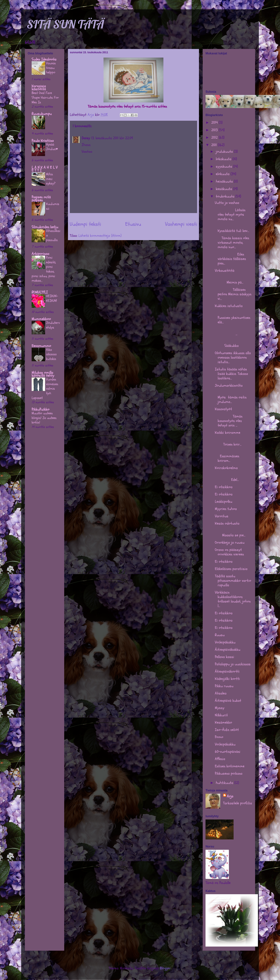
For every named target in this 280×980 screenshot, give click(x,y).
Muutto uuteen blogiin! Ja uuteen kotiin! (44, 418)
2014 (215, 122)
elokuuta (223, 174)
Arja (230, 796)
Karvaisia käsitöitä (39, 88)
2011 (215, 145)
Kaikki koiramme (228, 433)
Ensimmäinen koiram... (231, 456)
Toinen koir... (233, 442)
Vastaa (87, 151)
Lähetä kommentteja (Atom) (100, 236)
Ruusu (220, 635)
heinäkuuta (225, 181)
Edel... (233, 477)
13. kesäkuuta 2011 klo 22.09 (112, 138)
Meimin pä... (233, 280)
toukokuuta (226, 196)
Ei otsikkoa (224, 487)
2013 (215, 130)
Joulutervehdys (53, 325)
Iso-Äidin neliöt (227, 730)
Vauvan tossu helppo (51, 68)
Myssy (220, 708)
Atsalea (221, 693)
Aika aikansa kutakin (51, 354)
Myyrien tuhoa (226, 509)
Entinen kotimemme (230, 766)
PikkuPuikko (41, 409)
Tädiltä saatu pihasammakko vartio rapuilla (233, 581)
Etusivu (133, 224)
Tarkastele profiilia (238, 803)
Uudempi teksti (85, 224)
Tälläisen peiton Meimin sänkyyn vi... (233, 294)
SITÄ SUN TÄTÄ (65, 24)
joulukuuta (225, 151)
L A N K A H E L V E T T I (45, 169)
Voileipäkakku (225, 642)
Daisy (86, 138)
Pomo (219, 737)
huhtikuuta (225, 783)
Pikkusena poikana (229, 773)
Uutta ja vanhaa (227, 203)
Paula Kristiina (43, 141)
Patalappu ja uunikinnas (233, 664)
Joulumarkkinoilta (229, 385)
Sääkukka (233, 343)
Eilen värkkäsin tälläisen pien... (230, 259)
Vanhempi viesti (181, 224)
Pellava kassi (225, 657)
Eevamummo (41, 346)
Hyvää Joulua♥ (52, 147)
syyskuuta (225, 166)
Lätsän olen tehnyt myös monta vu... (230, 214)
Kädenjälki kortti (227, 679)
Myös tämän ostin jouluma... (231, 397)
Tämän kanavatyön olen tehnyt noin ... (229, 421)
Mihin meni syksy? (51, 179)
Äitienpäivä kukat (228, 701)
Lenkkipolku (224, 501)
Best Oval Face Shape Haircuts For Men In (45, 97)
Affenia (220, 759)
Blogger (165, 968)
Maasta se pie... (233, 533)
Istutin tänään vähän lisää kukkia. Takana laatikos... (231, 374)
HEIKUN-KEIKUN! (52, 298)
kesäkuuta (225, 189)
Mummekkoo (41, 319)
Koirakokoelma (226, 468)
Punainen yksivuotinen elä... (233, 318)
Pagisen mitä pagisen (41, 199)
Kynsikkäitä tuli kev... (232, 228)
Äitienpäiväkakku (228, 650)
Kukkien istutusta (229, 306)
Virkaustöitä (225, 271)
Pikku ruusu (224, 686)
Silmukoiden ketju (45, 227)
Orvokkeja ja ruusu (230, 542)
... (233, 332)
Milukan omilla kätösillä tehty (43, 374)
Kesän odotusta (227, 523)
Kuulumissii (53, 206)
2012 (215, 137)
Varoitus (222, 516)
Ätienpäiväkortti (227, 671)
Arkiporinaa (40, 254)
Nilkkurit (221, 715)
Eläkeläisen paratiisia (231, 569)
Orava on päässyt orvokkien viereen (229, 552)
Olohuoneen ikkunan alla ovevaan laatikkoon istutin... (233, 357)
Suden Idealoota (44, 59)
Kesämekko (223, 722)
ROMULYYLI (40, 292)
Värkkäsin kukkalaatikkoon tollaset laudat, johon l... (233, 599)
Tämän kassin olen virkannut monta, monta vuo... (232, 242)
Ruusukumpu (42, 114)
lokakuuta (224, 159)
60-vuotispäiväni (228, 752)
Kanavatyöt (223, 409)
